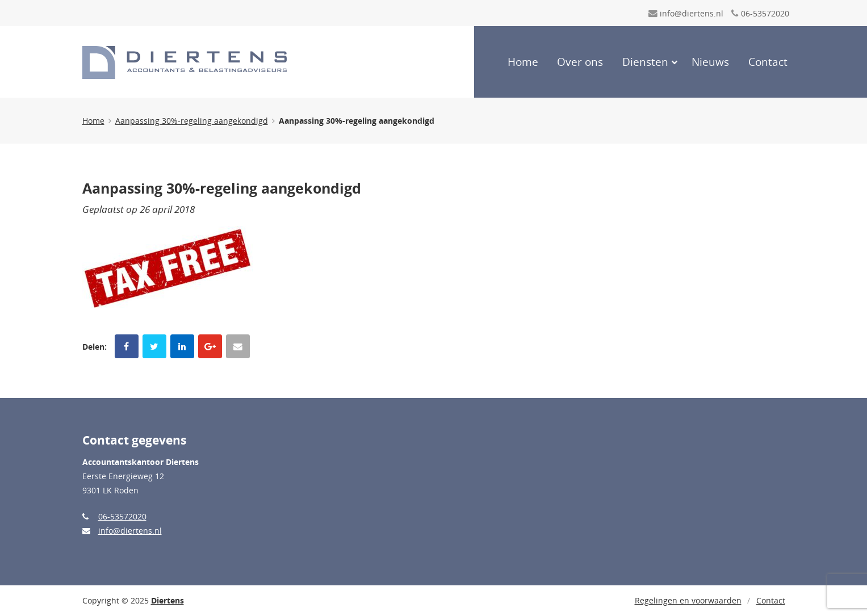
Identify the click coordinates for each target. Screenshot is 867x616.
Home (523, 62)
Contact (768, 62)
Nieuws (710, 62)
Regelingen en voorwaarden (688, 600)
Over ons (580, 62)
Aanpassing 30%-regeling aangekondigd (192, 121)
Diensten (645, 62)
